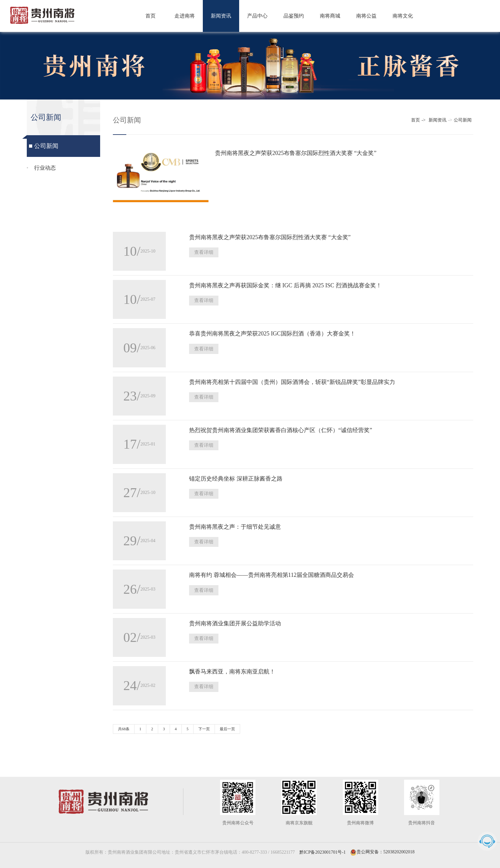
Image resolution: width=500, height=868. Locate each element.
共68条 (124, 724)
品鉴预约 (294, 16)
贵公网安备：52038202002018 (382, 847)
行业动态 (44, 169)
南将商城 (330, 16)
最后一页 (227, 724)
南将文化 (403, 16)
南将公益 (366, 16)
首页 (151, 16)
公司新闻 (46, 146)
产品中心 (257, 16)
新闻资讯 (221, 16)
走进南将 (185, 16)
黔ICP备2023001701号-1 (323, 847)
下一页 (204, 724)
